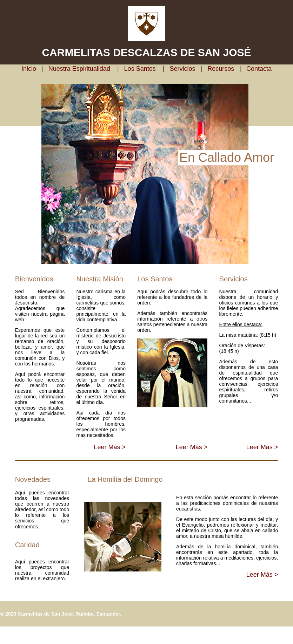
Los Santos (140, 69)
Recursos (221, 69)
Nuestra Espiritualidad (78, 69)
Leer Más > (110, 447)
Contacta (259, 69)
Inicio (31, 69)
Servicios (182, 69)
